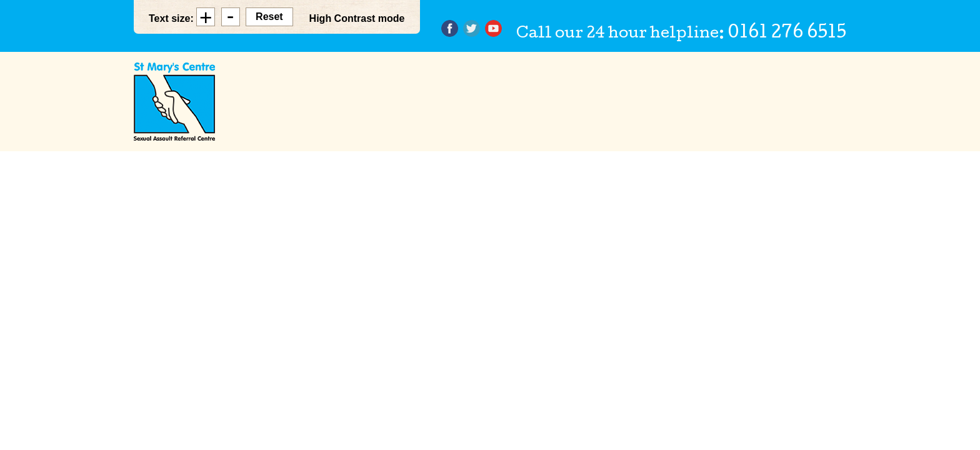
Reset (269, 17)
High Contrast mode (357, 18)
